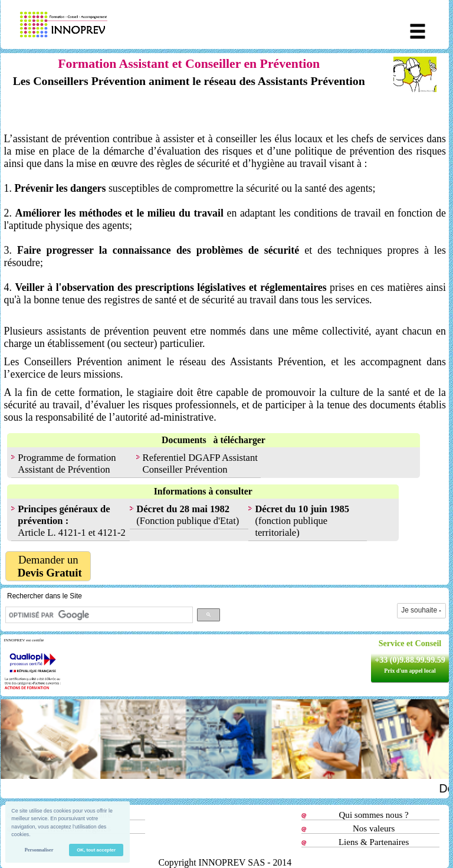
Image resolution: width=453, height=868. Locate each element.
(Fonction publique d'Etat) (188, 521)
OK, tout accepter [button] (96, 850)
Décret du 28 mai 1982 (183, 509)
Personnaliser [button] (39, 850)
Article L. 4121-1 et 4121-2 (71, 521)
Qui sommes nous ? (374, 815)
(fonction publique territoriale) (302, 521)
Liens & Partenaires (374, 842)
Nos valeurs (374, 828)
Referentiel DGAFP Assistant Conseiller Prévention (200, 464)
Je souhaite (421, 610)
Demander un (48, 566)
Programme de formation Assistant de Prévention (67, 464)
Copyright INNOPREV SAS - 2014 (225, 862)
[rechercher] (98, 615)
